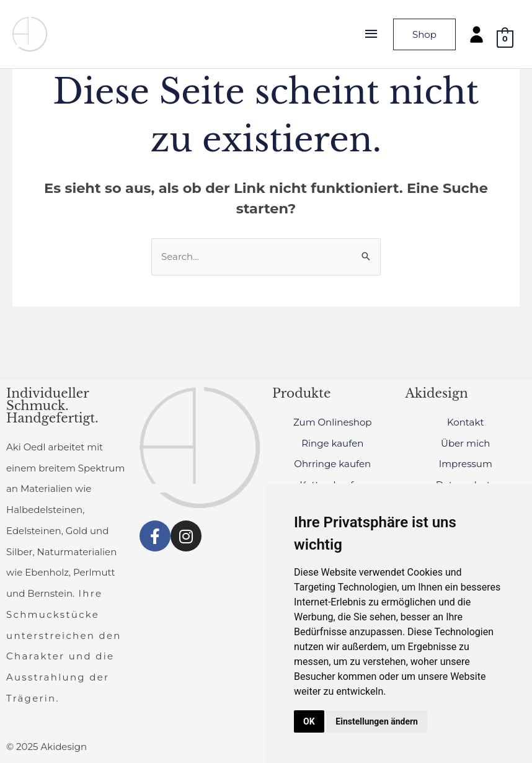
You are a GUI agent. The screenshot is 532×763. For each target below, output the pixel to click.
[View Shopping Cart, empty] (505, 38)
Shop (424, 34)
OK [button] (309, 721)
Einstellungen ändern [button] (377, 721)
